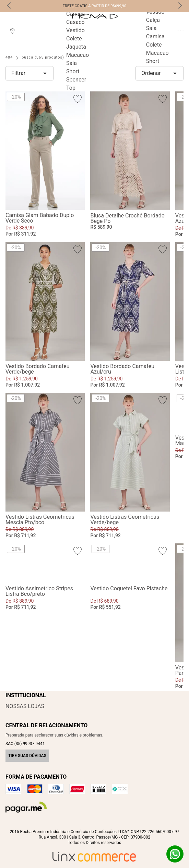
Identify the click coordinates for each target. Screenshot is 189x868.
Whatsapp (175, 854)
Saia (72, 63)
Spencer (76, 80)
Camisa (75, 14)
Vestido (75, 30)
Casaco (75, 22)
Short (73, 71)
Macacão (78, 55)
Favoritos (181, 31)
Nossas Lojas (25, 706)
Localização (12, 30)
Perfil (178, 31)
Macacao (157, 53)
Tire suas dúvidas (27, 756)
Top (71, 88)
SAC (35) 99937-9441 (25, 744)
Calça (153, 20)
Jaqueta (76, 47)
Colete (74, 39)
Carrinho (183, 31)
